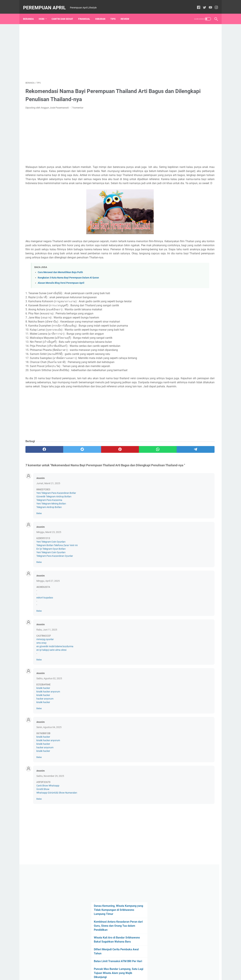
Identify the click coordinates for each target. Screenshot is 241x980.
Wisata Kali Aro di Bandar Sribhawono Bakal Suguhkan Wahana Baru (185, 95)
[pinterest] (89, 474)
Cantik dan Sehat (65, 13)
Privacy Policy (132, 968)
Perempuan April (47, 4)
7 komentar (77, 104)
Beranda (31, 13)
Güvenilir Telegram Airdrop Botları (54, 526)
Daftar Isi (116, 968)
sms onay (41, 672)
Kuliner (209, 215)
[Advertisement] (89, 48)
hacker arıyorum (45, 728)
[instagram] (214, 4)
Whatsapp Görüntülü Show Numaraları (57, 822)
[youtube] (208, 4)
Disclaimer (148, 968)
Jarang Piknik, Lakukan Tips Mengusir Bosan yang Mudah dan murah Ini (188, 150)
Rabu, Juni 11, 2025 (47, 659)
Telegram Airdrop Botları (49, 537)
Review (127, 13)
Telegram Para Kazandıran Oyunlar (55, 585)
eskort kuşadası (45, 627)
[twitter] (202, 4)
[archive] (179, 167)
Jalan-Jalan (186, 209)
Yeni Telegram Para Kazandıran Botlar (56, 522)
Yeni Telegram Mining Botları (51, 533)
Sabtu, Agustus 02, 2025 (49, 708)
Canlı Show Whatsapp (48, 815)
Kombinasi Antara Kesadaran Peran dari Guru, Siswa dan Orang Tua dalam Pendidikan (189, 79)
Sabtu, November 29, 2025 (50, 806)
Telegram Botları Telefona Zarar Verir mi (57, 575)
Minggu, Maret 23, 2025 (49, 562)
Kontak (104, 968)
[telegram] (140, 474)
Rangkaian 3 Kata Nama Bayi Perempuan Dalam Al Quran (68, 295)
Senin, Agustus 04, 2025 (49, 757)
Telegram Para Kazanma (49, 530)
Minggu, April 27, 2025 (48, 610)
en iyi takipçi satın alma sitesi (51, 679)
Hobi (44, 13)
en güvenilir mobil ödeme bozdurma (55, 676)
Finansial (87, 13)
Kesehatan (196, 215)
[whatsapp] (115, 474)
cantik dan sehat (187, 202)
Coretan (171, 215)
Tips (115, 13)
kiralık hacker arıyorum (48, 721)
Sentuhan (172, 221)
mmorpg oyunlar (45, 669)
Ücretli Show (43, 819)
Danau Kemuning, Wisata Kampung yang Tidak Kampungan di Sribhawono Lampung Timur (189, 63)
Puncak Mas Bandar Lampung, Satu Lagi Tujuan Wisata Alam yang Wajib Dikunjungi (190, 134)
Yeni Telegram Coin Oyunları (51, 571)
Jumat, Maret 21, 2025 (48, 513)
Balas (39, 543)
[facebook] (196, 4)
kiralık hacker (43, 718)
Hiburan (103, 13)
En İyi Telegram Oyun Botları (51, 578)
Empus (183, 215)
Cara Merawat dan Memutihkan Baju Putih (60, 289)
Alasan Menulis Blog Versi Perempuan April (61, 300)
